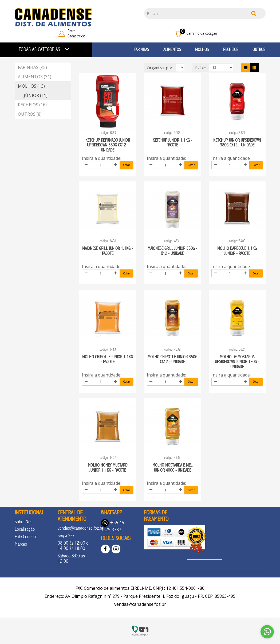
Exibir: (201, 68)
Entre (72, 31)
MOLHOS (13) (31, 86)
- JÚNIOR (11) (33, 95)
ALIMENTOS (172, 50)
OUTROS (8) (30, 114)
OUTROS (259, 50)
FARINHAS (142, 50)
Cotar (127, 165)
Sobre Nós (23, 522)
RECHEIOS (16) (32, 105)
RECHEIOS (231, 50)
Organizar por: (160, 68)
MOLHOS (202, 50)
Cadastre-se (77, 36)
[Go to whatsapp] (267, 632)
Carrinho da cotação (202, 33)
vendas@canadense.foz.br (80, 528)
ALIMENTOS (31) (35, 77)
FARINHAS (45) (32, 67)
